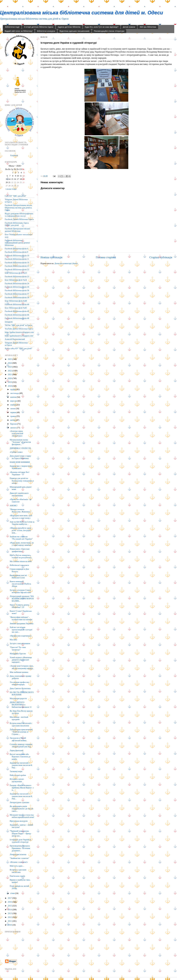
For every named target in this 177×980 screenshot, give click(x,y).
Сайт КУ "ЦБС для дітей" (16, 196)
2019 (10, 382)
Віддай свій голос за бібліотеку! (19, 31)
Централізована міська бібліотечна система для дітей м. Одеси (82, 13)
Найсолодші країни (18, 775)
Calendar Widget (11, 189)
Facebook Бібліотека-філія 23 (17, 277)
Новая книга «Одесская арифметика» (20, 550)
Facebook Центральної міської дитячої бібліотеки (17, 230)
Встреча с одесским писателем (18, 871)
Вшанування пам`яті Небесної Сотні (18, 576)
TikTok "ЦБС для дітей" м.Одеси (19, 325)
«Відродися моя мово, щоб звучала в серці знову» (21, 517)
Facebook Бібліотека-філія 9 (16, 252)
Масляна (13, 640)
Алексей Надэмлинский (15, 339)
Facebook (14, 155)
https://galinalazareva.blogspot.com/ (19, 336)
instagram (9, 322)
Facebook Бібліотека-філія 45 (17, 311)
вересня (14, 401)
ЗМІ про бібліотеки (148, 27)
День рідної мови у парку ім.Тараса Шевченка (20, 457)
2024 (10, 363)
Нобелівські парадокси (19, 565)
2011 (10, 921)
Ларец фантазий (16, 750)
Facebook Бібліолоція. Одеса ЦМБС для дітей (17, 224)
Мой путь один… (17, 866)
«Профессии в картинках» (21, 636)
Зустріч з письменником (20, 643)
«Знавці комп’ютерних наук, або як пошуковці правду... (22, 667)
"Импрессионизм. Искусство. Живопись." (21, 511)
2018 (10, 386)
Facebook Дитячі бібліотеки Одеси (19, 219)
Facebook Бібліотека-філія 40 (17, 304)
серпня (13, 405)
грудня (13, 389)
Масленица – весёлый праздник (19, 718)
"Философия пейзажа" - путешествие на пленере (21, 618)
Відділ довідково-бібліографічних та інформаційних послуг (19, 215)
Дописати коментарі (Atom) (66, 263)
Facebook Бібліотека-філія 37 (17, 294)
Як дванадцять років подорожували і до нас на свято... (21, 809)
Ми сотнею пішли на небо (21, 561)
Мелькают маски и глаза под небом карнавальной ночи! (22, 816)
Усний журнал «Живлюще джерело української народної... (21, 660)
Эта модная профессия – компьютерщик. (20, 683)
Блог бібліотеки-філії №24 (16, 280)
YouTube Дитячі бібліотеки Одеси (19, 329)
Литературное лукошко (19, 802)
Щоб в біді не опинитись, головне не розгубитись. (21, 556)
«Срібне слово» (16, 452)
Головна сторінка (106, 257)
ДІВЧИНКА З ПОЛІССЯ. (20, 448)
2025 (10, 359)
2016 (10, 902)
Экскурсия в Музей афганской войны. (18, 739)
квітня (13, 420)
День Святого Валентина (20, 688)
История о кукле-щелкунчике (17, 780)
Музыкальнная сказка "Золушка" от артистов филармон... (20, 442)
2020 (10, 378)
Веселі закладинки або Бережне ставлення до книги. (20, 757)
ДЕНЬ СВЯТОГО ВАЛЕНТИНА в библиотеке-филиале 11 (21, 705)
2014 (10, 910)
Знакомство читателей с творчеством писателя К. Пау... (21, 765)
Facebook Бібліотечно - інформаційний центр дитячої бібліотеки (17, 243)
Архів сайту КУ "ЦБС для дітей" (19, 348)
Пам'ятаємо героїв (17, 876)
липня (13, 409)
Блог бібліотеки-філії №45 (16, 308)
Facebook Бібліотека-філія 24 (17, 283)
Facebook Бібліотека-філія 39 (17, 297)
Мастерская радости (18, 698)
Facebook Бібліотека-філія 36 (17, 290)
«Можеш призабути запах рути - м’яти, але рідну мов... (21, 530)
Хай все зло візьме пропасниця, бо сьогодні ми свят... (21, 630)
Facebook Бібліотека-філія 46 (17, 315)
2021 (10, 374)
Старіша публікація (161, 257)
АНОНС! (14, 506)
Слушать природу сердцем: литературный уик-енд (21, 745)
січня (13, 893)
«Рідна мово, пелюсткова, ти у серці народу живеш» (22, 544)
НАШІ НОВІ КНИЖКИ (20, 462)
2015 (10, 906)
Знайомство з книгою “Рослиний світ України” (21, 538)
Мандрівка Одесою (18, 654)
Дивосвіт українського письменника (19, 494)
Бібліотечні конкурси (46, 31)
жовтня (14, 397)
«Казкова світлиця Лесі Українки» (19, 473)
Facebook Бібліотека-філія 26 (17, 287)
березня (14, 424)
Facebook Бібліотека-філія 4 (16, 249)
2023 (10, 367)
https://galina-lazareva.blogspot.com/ (19, 332)
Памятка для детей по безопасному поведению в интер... (22, 481)
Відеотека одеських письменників (75, 31)
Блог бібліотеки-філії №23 (16, 273)
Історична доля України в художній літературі (20, 841)
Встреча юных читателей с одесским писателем (21, 724)
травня (13, 416)
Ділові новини (129, 27)
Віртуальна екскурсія (19, 821)
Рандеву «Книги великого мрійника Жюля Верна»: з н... (22, 788)
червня (13, 412)
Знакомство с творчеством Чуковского (21, 467)
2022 (10, 371)
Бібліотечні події (12, 27)
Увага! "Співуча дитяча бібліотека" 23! (19, 606)
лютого (14, 428)
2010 (10, 925)
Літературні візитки (18, 854)
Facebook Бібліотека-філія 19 (17, 263)
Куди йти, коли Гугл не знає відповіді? (102, 27)
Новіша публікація (51, 257)
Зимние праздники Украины (22, 623)
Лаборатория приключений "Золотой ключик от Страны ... (21, 732)
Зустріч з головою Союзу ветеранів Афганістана (20, 591)
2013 (10, 913)
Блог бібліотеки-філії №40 (16, 301)
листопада (15, 393)
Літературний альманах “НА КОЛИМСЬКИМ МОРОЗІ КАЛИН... (22, 599)
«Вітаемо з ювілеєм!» (19, 862)
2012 (10, 917)
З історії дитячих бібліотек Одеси (39, 27)
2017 (10, 898)
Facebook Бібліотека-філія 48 (17, 318)
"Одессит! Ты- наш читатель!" (18, 648)
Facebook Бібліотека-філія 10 (17, 256)
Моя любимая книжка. (19, 672)
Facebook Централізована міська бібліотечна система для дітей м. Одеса (18, 208)
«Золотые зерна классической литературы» (16, 433)
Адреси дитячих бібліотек (69, 27)
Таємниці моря (16, 771)
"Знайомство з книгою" (19, 858)
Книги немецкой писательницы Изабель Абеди (20, 584)
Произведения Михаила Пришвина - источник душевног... (20, 848)
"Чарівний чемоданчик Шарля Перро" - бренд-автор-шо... (21, 833)
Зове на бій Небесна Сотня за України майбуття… (22, 523)
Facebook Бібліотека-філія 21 (17, 266)
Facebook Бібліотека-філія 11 (17, 259)
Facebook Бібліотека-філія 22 (17, 270)
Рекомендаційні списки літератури (109, 31)
